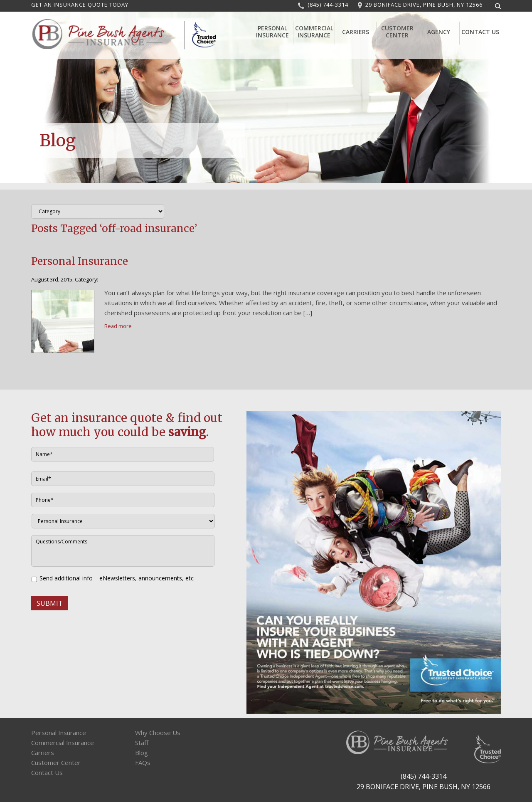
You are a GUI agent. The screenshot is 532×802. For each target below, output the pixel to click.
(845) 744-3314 (328, 5)
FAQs (143, 763)
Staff (142, 743)
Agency (439, 32)
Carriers (356, 32)
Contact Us (480, 32)
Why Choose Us (158, 733)
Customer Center (397, 32)
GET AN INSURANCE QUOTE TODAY (80, 5)
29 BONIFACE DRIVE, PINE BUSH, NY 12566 (424, 5)
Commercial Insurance (314, 32)
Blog (142, 753)
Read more (118, 326)
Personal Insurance (272, 32)
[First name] (123, 454)
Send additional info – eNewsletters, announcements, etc (117, 578)
